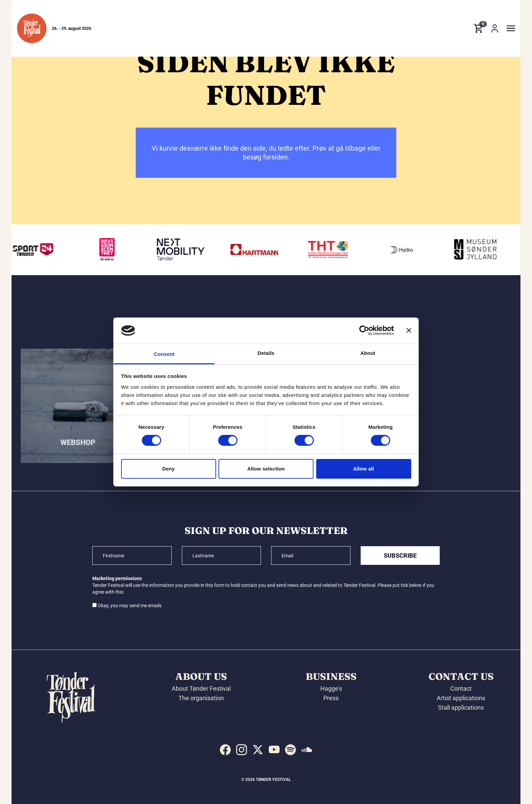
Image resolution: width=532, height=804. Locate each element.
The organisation (201, 698)
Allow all (364, 469)
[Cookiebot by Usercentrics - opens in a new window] (364, 330)
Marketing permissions (117, 578)
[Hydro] (403, 250)
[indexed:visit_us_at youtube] (274, 750)
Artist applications (461, 698)
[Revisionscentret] (109, 250)
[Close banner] (409, 330)
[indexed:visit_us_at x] (258, 750)
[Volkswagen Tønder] (183, 250)
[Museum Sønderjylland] (477, 250)
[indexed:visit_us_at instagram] (242, 750)
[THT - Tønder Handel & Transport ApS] (330, 250)
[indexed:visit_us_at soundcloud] (307, 750)
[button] (32, 28)
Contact (461, 688)
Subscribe (400, 556)
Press (331, 698)
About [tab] (368, 353)
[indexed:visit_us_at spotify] (290, 750)
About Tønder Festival (201, 688)
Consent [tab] (164, 354)
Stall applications (461, 707)
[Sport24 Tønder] (35, 250)
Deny (168, 469)
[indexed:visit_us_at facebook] (225, 750)
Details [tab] (266, 353)
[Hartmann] (256, 250)
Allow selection (266, 469)
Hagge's (331, 688)
